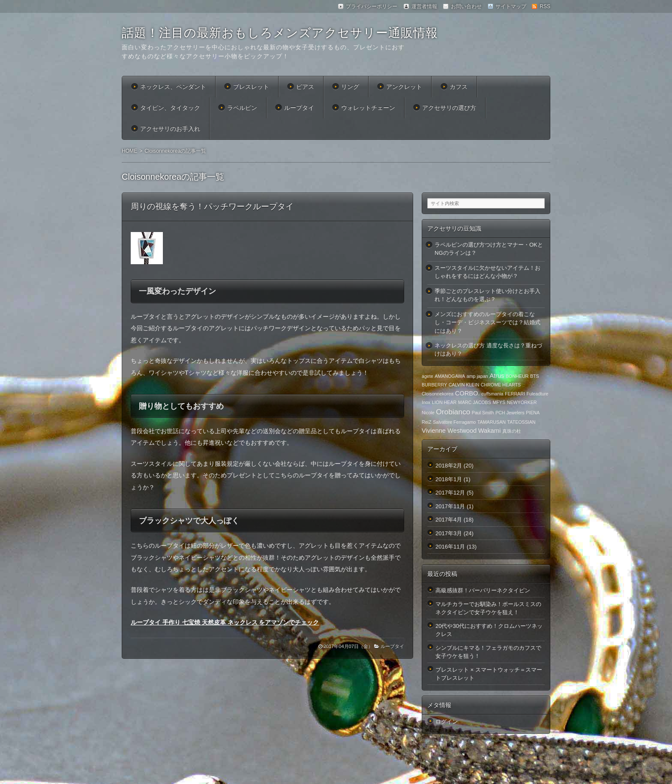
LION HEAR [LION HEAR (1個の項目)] (444, 402)
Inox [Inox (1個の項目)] (426, 402)
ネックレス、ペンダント (173, 87)
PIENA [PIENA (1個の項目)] (533, 413)
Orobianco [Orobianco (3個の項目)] (453, 412)
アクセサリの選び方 (449, 108)
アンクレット (404, 87)
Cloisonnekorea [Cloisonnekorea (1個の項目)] (438, 394)
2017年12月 (450, 493)
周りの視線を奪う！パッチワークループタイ (212, 207)
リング (350, 87)
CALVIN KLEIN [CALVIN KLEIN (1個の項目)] (464, 385)
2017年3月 (449, 533)
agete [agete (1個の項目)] (427, 376)
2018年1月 (449, 479)
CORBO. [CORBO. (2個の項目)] (468, 393)
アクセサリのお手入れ (170, 129)
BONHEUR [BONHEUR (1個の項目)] (517, 376)
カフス (459, 87)
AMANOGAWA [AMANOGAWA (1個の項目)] (450, 376)
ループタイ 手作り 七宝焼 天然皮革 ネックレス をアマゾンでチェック (225, 622)
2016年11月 (450, 547)
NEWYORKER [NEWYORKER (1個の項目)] (522, 402)
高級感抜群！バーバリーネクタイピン (483, 590)
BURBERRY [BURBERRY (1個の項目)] (434, 385)
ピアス (305, 87)
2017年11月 (450, 506)
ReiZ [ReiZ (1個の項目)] (427, 422)
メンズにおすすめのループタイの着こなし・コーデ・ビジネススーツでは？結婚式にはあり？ (487, 323)
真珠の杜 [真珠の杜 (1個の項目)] (512, 431)
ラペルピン (242, 108)
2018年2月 (449, 466)
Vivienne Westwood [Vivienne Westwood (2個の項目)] (449, 431)
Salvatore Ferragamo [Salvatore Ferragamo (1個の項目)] (454, 422)
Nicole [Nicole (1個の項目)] (428, 413)
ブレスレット (251, 87)
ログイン (447, 722)
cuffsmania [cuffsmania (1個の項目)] (492, 394)
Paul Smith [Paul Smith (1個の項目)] (483, 413)
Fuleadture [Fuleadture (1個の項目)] (538, 394)
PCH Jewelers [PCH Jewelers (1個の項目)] (510, 413)
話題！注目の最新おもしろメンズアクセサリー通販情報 (280, 33)
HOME (129, 151)
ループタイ (299, 108)
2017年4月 (449, 520)
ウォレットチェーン (368, 108)
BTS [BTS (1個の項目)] (535, 376)
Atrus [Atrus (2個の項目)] (497, 376)
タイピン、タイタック (170, 108)
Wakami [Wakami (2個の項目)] (489, 431)
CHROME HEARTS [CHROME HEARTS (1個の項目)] (501, 385)
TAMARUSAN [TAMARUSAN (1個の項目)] (492, 422)
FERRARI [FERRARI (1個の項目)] (515, 394)
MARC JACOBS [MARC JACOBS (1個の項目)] (475, 402)
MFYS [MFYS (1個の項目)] (499, 402)
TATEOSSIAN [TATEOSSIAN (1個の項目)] (522, 422)
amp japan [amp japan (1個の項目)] (477, 376)
